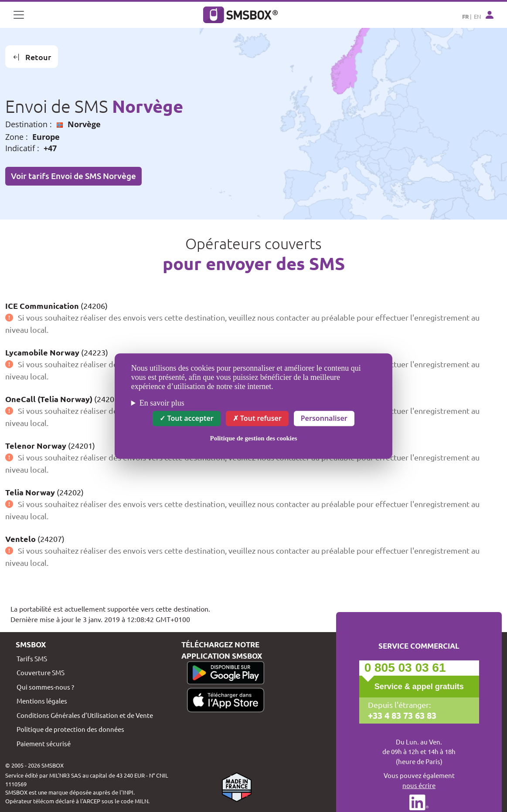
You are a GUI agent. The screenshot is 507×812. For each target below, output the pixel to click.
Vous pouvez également (419, 781)
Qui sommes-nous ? (45, 687)
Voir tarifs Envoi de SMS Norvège (73, 176)
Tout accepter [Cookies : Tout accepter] (186, 418)
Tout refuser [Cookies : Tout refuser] (257, 418)
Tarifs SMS (32, 658)
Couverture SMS (41, 672)
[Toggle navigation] (19, 15)
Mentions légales (42, 701)
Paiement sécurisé (44, 743)
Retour (32, 57)
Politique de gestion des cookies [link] (253, 438)
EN (477, 16)
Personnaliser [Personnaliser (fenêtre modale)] (324, 418)
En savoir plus (162, 403)
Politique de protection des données (70, 729)
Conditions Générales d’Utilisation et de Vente (85, 715)
